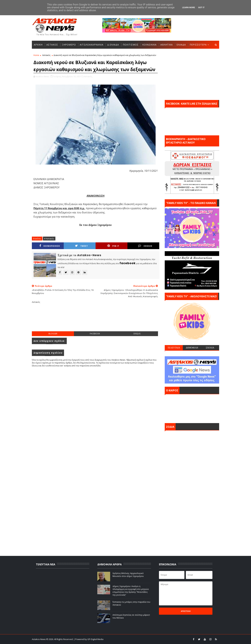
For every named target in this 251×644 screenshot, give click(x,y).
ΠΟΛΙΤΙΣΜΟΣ (131, 45)
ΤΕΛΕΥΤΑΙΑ (174, 348)
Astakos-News (39, 639)
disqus (137, 334)
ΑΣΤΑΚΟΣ (52, 45)
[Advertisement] (96, 320)
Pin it (113, 246)
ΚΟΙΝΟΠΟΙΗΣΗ (50, 246)
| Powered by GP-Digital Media (89, 639)
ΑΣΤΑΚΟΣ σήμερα (192, 408)
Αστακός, (88, 76)
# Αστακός (49, 239)
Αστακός (46, 55)
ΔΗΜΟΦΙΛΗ (192, 348)
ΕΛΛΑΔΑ (181, 45)
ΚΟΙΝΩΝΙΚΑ (149, 45)
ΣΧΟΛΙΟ (145, 246)
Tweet (81, 246)
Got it (201, 7)
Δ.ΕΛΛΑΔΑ (113, 45)
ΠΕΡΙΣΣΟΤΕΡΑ (198, 45)
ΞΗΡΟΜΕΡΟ (69, 45)
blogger (53, 334)
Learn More (189, 7)
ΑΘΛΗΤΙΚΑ (167, 45)
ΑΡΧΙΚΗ (38, 45)
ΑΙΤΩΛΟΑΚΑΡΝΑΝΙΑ (92, 45)
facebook (95, 334)
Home (36, 55)
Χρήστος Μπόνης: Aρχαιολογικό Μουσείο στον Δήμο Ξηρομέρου (128, 575)
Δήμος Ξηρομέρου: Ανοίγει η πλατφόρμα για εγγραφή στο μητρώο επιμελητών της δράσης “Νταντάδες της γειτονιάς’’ (131, 591)
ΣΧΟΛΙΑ (210, 348)
